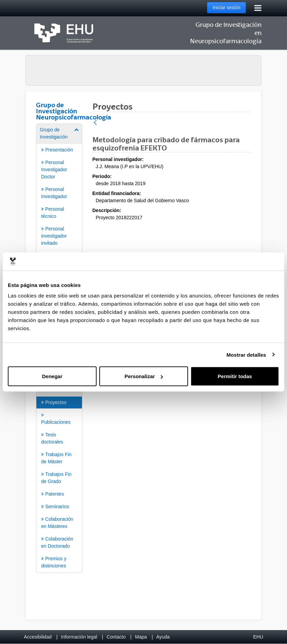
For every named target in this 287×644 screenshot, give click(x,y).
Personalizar (144, 376)
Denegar (52, 376)
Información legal (79, 637)
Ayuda (163, 637)
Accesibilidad (38, 637)
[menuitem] (59, 223)
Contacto (116, 637)
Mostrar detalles (246, 355)
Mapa (141, 637)
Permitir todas (235, 376)
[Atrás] (95, 123)
